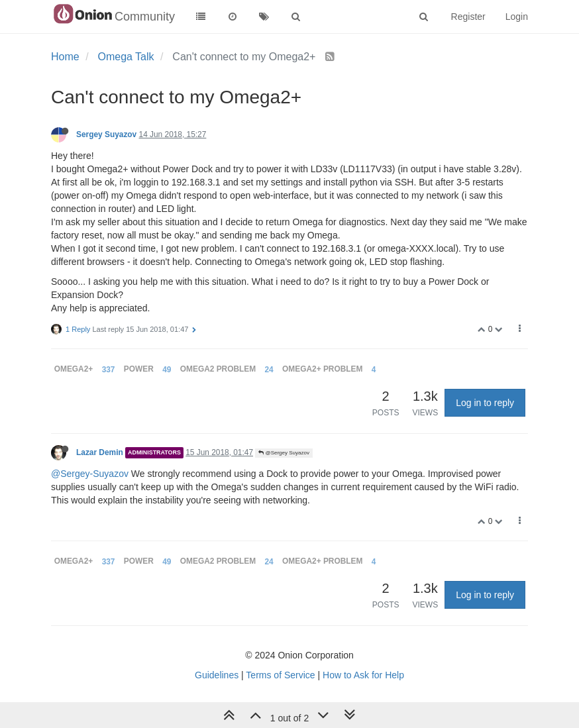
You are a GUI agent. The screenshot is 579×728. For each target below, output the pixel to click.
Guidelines (217, 675)
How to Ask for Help (363, 675)
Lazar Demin (100, 452)
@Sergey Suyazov (284, 453)
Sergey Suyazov (106, 134)
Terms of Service (280, 675)
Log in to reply (485, 403)
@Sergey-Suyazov (90, 474)
